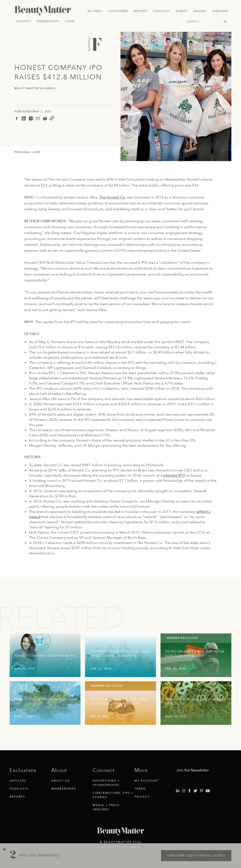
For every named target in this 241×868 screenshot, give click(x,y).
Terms (140, 789)
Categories (118, 11)
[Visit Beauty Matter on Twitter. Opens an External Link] (195, 791)
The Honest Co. (112, 197)
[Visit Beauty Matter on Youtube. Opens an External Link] (208, 791)
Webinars (220, 11)
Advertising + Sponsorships (106, 783)
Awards (200, 11)
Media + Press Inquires (106, 807)
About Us (60, 781)
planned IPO (174, 475)
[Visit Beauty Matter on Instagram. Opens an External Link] (184, 791)
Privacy (142, 797)
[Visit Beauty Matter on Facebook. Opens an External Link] (189, 791)
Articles (18, 781)
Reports (141, 11)
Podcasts (162, 11)
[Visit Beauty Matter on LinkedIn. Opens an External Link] (178, 791)
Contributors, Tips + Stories (113, 795)
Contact (24, 21)
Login (70, 21)
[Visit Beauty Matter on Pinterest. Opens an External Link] (201, 791)
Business (95, 11)
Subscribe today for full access (196, 856)
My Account (147, 781)
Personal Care (27, 152)
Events (182, 11)
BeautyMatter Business (35, 88)
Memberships (48, 21)
